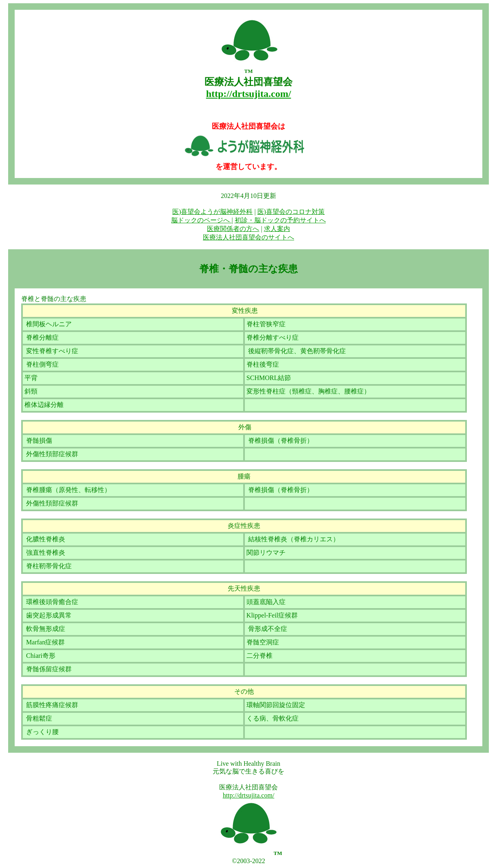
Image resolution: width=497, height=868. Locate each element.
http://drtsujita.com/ (249, 795)
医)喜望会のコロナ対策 (291, 212)
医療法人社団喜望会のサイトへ (248, 237)
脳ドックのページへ (201, 220)
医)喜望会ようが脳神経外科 (212, 212)
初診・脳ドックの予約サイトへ (280, 220)
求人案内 (277, 229)
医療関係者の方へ (233, 229)
